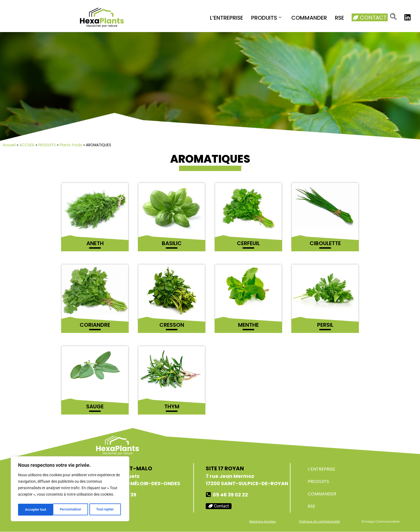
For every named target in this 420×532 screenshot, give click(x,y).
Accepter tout (105, 510)
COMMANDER (309, 18)
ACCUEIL (27, 145)
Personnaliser (35, 510)
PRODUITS (266, 18)
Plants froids (71, 145)
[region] (70, 490)
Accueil (9, 145)
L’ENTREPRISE (227, 18)
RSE (339, 18)
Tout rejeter (70, 510)
